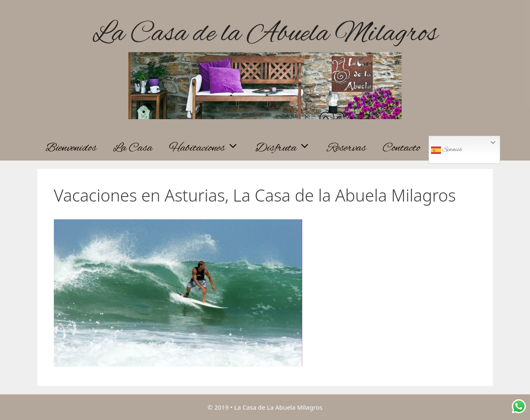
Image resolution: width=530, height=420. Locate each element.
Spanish (446, 150)
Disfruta (287, 148)
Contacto (401, 148)
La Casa (133, 148)
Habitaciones (208, 148)
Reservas (347, 148)
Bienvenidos (71, 148)
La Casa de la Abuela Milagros (265, 34)
